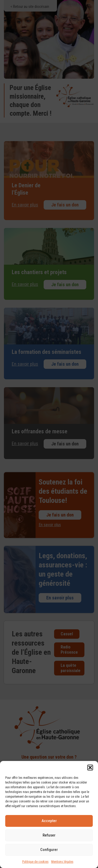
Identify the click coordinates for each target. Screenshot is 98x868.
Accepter (49, 821)
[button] (90, 768)
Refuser (49, 835)
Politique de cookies (35, 862)
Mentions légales (62, 862)
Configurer (49, 850)
